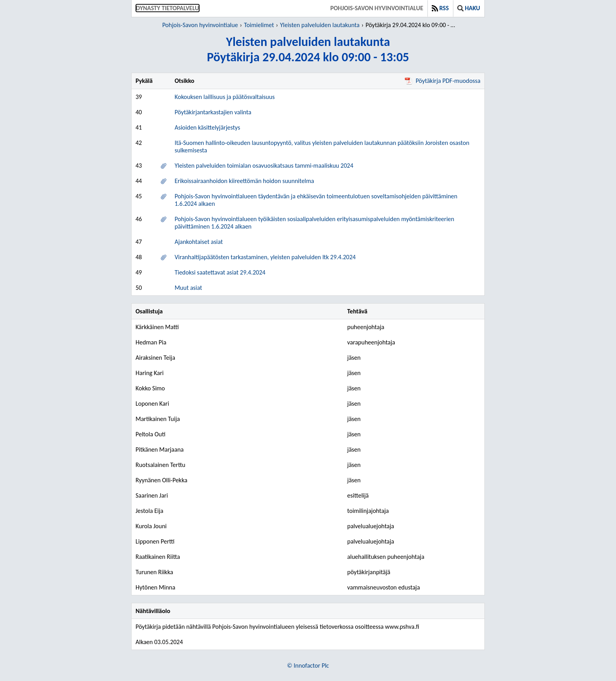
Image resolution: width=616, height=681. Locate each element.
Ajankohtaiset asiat (199, 242)
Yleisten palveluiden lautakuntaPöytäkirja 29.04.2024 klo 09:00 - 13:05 (308, 49)
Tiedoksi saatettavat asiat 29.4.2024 (220, 272)
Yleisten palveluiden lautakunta (320, 25)
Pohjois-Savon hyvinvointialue (377, 8)
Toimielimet (259, 25)
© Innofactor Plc (308, 665)
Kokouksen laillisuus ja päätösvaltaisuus (225, 97)
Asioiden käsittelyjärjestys (207, 127)
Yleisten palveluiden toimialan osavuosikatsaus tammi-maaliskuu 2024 (264, 166)
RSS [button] (440, 8)
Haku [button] (469, 8)
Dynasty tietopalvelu (168, 8)
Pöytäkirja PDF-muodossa (443, 81)
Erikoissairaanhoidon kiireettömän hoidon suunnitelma (244, 181)
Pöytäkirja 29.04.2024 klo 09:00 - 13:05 (412, 25)
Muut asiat (188, 288)
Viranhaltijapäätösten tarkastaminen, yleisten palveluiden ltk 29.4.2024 (265, 257)
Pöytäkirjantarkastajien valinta (213, 112)
